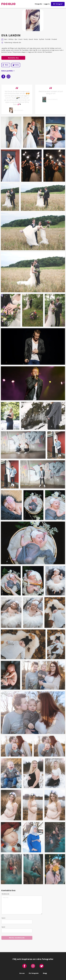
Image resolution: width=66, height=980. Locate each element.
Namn (3, 918)
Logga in (47, 4)
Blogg (45, 973)
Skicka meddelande (17, 938)
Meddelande (5, 894)
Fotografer (39, 4)
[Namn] (17, 922)
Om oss (22, 973)
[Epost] (17, 931)
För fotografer (34, 973)
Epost (3, 927)
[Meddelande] (22, 905)
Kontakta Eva (13, 58)
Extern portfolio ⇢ (8, 71)
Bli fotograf (58, 4)
